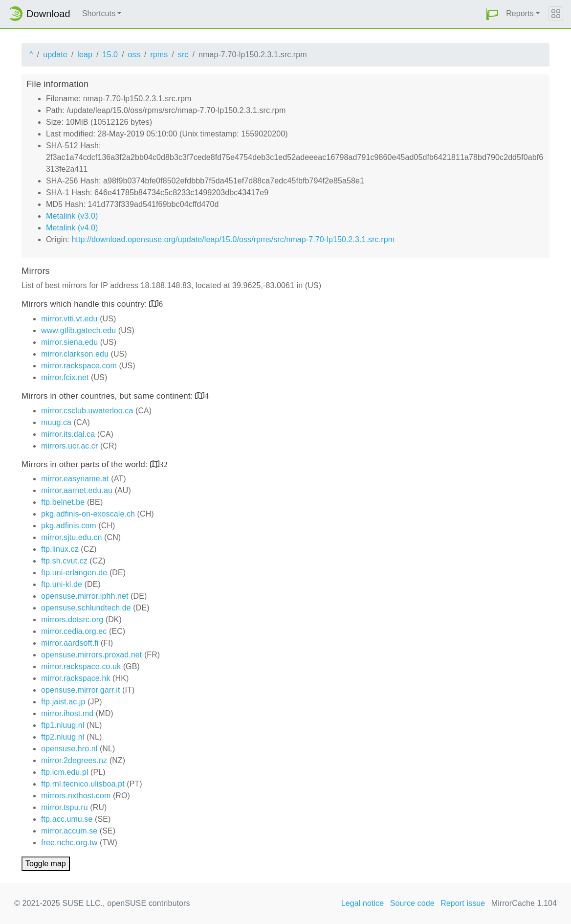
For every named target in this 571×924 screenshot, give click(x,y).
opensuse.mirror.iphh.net (85, 596)
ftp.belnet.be (63, 502)
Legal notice (363, 903)
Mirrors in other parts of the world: (86, 464)
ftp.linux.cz (60, 549)
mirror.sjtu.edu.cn (72, 537)
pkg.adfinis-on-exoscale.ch (88, 514)
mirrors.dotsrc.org (72, 620)
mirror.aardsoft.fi (70, 643)
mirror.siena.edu (69, 342)
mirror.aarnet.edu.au (77, 490)
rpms (159, 55)
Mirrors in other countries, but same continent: (108, 396)
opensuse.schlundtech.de (86, 608)
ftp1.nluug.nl (63, 725)
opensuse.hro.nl (69, 749)
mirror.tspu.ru (65, 807)
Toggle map (46, 864)
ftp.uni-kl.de (62, 584)
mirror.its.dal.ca (68, 434)
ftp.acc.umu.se (67, 819)
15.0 (110, 55)
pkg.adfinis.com (69, 526)
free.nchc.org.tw (69, 843)
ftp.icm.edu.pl (65, 772)
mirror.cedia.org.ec (74, 631)
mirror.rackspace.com (79, 366)
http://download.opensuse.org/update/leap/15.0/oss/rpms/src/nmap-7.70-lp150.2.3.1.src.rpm (233, 239)
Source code (412, 903)
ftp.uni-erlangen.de (74, 573)
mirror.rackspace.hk (76, 678)
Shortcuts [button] (99, 13)
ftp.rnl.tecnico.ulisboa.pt (83, 784)
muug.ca (56, 422)
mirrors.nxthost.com (76, 796)
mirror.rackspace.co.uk (81, 666)
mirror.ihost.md (67, 713)
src (183, 55)
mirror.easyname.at (75, 479)
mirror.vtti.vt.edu (69, 319)
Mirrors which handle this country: (85, 304)
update (55, 55)
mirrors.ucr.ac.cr (69, 446)
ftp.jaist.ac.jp (63, 702)
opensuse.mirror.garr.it (80, 690)
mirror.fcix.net (65, 377)
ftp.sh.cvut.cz (64, 561)
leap (85, 55)
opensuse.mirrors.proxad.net (91, 655)
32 (164, 464)
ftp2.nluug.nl (63, 737)
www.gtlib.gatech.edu (78, 330)
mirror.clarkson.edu (75, 354)
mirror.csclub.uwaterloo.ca (87, 411)
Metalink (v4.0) (72, 228)
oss (134, 55)
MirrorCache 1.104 (524, 903)
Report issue (463, 903)
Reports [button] (520, 13)
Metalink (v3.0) (72, 216)
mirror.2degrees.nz (74, 760)
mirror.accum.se (69, 831)
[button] (492, 14)
